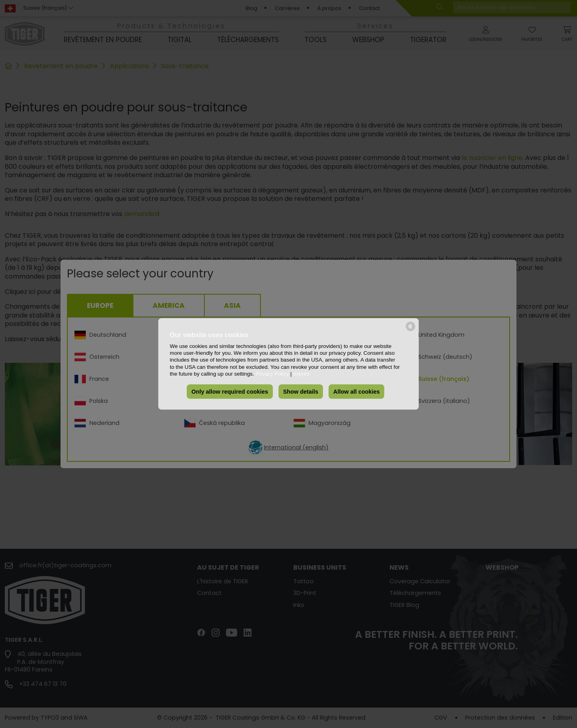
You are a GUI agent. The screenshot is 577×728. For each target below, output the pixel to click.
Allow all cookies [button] (357, 392)
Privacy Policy (272, 374)
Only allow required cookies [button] (230, 392)
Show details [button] (301, 392)
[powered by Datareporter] (411, 331)
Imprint (302, 374)
